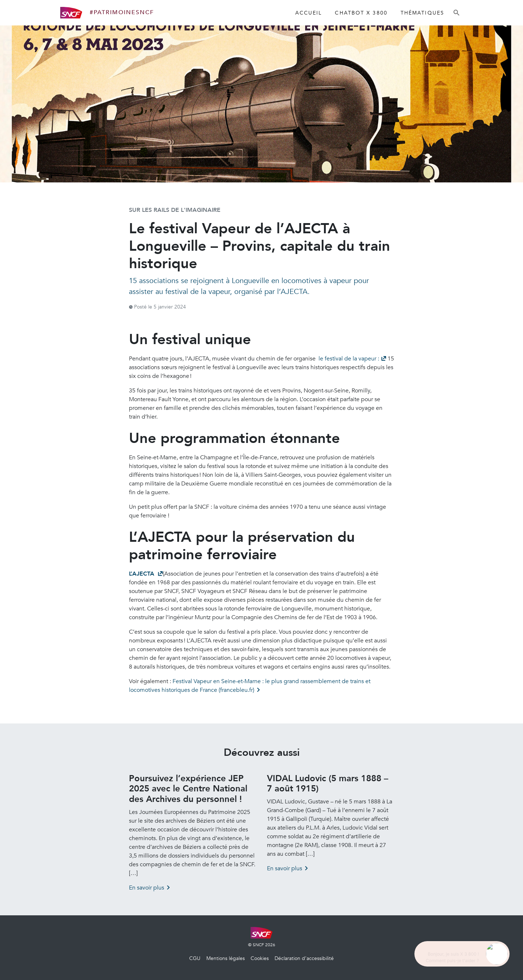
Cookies (260, 958)
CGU (195, 958)
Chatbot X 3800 (361, 13)
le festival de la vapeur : (348, 359)
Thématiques (422, 13)
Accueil (309, 13)
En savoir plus (147, 888)
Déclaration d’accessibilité (304, 958)
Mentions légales (226, 958)
